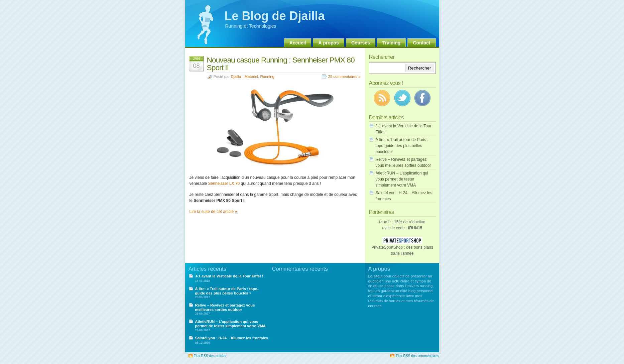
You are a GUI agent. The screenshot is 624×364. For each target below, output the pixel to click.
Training (391, 43)
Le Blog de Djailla (275, 16)
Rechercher (420, 68)
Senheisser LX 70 (224, 184)
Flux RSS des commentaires (417, 356)
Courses (361, 43)
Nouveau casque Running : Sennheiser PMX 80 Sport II (281, 64)
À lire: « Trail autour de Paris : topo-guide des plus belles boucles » (402, 146)
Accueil (298, 43)
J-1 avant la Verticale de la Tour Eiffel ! (229, 276)
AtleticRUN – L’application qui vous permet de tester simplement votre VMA (402, 179)
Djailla (236, 77)
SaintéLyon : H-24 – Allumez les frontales (232, 338)
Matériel (252, 77)
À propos (328, 43)
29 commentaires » (344, 77)
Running (267, 77)
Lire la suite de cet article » (213, 212)
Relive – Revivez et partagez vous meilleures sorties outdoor (225, 307)
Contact (421, 43)
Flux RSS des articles (210, 356)
